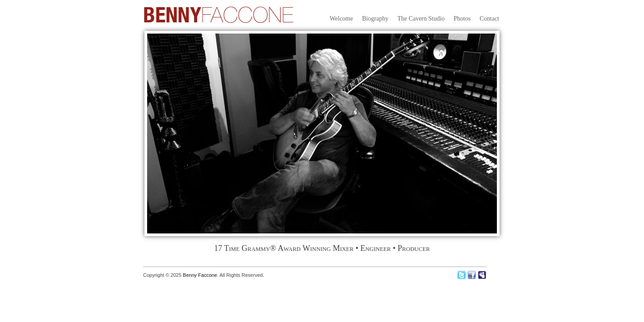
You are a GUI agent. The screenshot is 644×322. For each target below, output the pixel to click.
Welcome (341, 19)
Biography (375, 19)
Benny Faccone (200, 275)
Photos (462, 19)
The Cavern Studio (421, 19)
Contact (489, 19)
